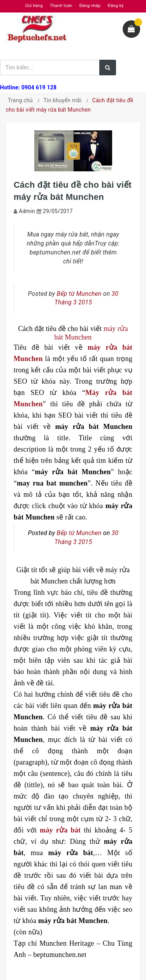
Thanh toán (61, 6)
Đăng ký (116, 6)
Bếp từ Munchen (79, 294)
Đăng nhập (90, 6)
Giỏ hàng (34, 6)
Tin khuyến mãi (62, 100)
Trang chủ (20, 100)
